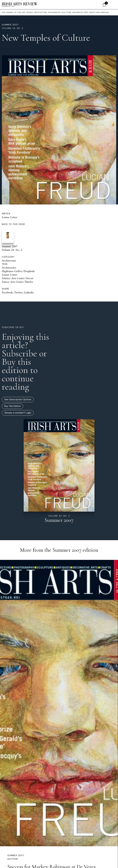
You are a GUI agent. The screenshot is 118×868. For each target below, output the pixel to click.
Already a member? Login (18, 413)
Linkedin (29, 292)
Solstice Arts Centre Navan (18, 278)
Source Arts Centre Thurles (17, 282)
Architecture (9, 260)
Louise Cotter (10, 217)
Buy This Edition (13, 406)
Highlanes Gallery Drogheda (18, 271)
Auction (13, 859)
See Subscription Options (18, 399)
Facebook (7, 292)
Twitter (18, 292)
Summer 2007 (10, 25)
